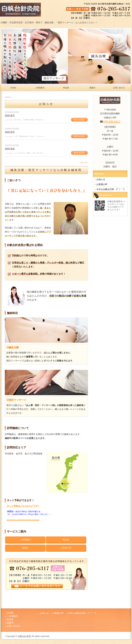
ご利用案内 (40, 88)
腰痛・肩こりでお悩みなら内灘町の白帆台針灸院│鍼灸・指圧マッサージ (21, 10)
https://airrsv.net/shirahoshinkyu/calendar (23, 520)
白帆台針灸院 (24, 636)
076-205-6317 (112, 122)
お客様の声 (66, 548)
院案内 (92, 88)
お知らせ (101, 179)
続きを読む (79, 120)
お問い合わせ (119, 88)
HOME (13, 88)
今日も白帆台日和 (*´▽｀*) (110, 189)
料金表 (66, 88)
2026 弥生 (10, 149)
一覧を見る (83, 163)
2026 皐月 (10, 115)
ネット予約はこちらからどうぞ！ (23, 506)
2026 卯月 (10, 132)
